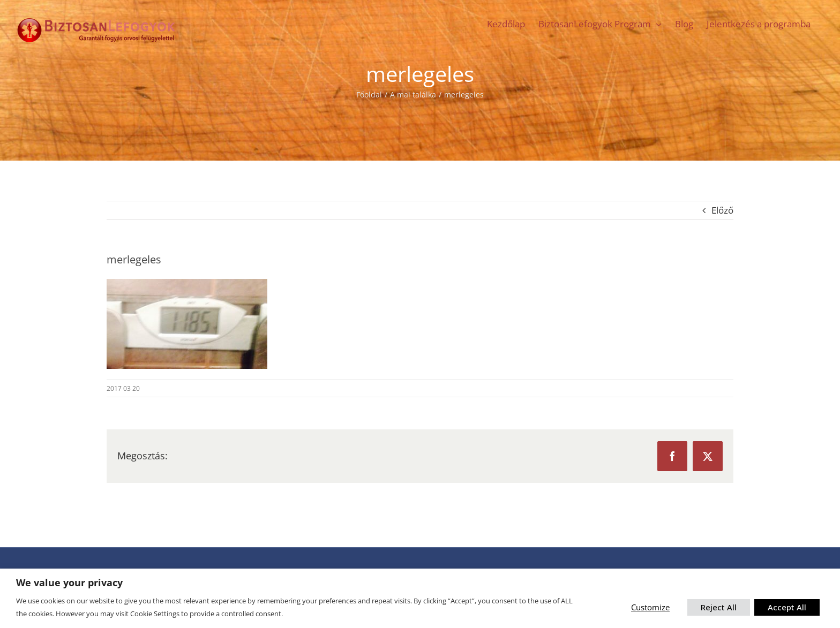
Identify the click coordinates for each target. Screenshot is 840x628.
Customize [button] (650, 607)
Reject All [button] (719, 607)
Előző (722, 210)
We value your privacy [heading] (69, 583)
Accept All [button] (787, 607)
